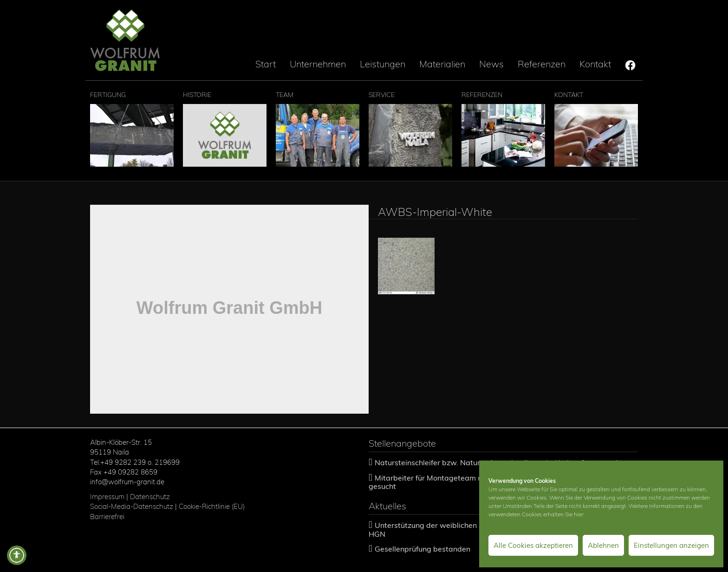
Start (266, 64)
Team (318, 129)
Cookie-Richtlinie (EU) (213, 506)
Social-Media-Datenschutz (132, 506)
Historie (225, 129)
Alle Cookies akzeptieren (533, 545)
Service (410, 129)
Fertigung (132, 129)
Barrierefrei (107, 517)
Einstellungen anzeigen (671, 545)
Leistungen (383, 64)
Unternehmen (318, 64)
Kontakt (595, 64)
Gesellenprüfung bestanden (422, 549)
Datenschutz (150, 497)
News (491, 64)
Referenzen (542, 64)
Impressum (107, 497)
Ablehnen (603, 545)
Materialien (442, 64)
